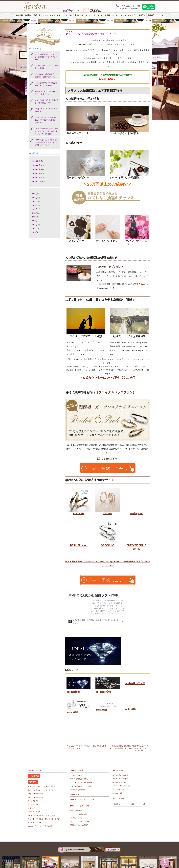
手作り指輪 (79, 15)
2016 (34, 232)
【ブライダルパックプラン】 (116, 392)
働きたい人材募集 (118, 798)
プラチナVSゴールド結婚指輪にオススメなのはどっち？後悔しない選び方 (46, 120)
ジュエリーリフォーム (94, 15)
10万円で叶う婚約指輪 (35, 794)
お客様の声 (32, 808)
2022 (34, 209)
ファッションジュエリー (52, 15)
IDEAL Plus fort (79, 545)
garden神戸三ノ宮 (135, 683)
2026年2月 (36, 173)
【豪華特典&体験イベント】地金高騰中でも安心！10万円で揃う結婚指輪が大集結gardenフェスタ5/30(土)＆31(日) (89, 21)
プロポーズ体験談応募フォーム (81, 779)
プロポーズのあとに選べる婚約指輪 (82, 783)
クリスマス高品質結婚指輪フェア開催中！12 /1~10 (92, 34)
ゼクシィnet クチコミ (120, 790)
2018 (34, 225)
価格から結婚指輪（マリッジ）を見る (41, 790)
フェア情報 (68, 15)
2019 (34, 221)
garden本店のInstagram (120, 779)
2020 (34, 217)
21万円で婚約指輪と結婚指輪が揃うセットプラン (44, 819)
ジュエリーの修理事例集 (78, 814)
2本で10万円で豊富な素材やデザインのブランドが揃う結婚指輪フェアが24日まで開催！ (46, 131)
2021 (34, 213)
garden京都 (101, 710)
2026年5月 (36, 161)
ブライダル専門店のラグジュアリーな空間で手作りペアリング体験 (46, 57)
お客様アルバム (111, 15)
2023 (34, 205)
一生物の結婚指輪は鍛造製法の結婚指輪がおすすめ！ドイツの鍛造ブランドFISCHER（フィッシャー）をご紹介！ (128, 748)
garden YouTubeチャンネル (122, 786)
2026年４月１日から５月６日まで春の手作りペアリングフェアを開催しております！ (46, 143)
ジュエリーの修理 (76, 811)
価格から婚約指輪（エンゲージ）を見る (41, 787)
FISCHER (79, 513)
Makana (107, 513)
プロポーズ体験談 (76, 775)
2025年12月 (36, 182)
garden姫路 (72, 712)
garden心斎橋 (103, 692)
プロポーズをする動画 (78, 790)
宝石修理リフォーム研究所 (79, 825)
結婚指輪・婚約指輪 (24, 15)
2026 (34, 194)
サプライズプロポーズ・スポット (81, 786)
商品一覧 (37, 15)
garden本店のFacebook (120, 775)
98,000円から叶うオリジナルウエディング (42, 815)
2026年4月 (36, 165)
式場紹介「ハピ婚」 (35, 812)
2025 (34, 198)
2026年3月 (36, 169)
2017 (34, 228)
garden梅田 (73, 692)
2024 (34, 201)
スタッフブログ (33, 801)
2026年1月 (36, 177)
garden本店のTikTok (119, 782)
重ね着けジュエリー (35, 823)
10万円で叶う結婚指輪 (35, 797)
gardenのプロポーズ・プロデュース (82, 799)
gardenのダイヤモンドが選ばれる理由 (41, 826)
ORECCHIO (108, 545)
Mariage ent (137, 513)
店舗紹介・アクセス (155, 15)
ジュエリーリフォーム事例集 (80, 821)
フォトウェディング (127, 15)
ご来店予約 (141, 15)
